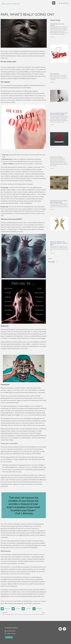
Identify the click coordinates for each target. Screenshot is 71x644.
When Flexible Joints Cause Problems (57, 25)
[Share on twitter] (16, 609)
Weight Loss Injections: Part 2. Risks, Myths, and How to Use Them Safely (59, 243)
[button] (54, 3)
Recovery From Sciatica (56, 157)
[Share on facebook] (6, 609)
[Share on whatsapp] (38, 609)
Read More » (52, 37)
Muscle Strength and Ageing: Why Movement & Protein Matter (59, 114)
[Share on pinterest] (27, 609)
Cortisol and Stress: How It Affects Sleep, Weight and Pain (59, 202)
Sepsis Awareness (55, 74)
